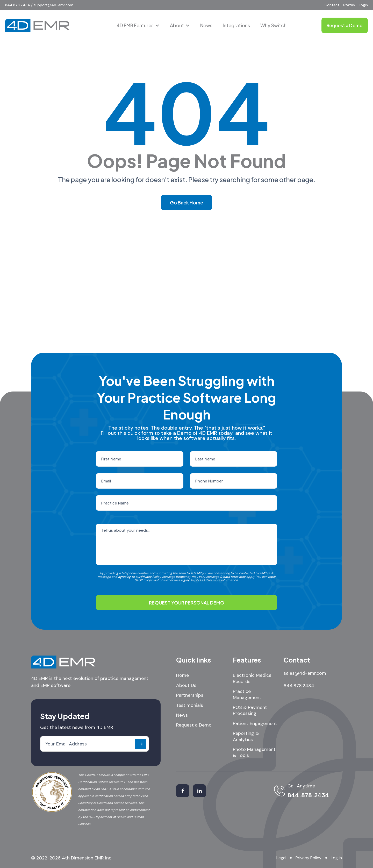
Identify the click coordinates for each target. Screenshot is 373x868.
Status (349, 5)
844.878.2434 (299, 686)
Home (182, 675)
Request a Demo (194, 725)
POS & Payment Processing (250, 710)
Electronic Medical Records (253, 678)
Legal (281, 858)
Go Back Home (187, 202)
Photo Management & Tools (254, 752)
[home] (37, 25)
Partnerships (190, 695)
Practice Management (247, 694)
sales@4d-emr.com (305, 673)
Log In (336, 858)
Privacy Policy (309, 858)
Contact (332, 5)
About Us (186, 685)
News (206, 25)
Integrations (236, 25)
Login (363, 5)
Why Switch (273, 25)
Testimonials (190, 705)
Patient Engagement (255, 724)
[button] (138, 25)
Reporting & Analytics (246, 736)
